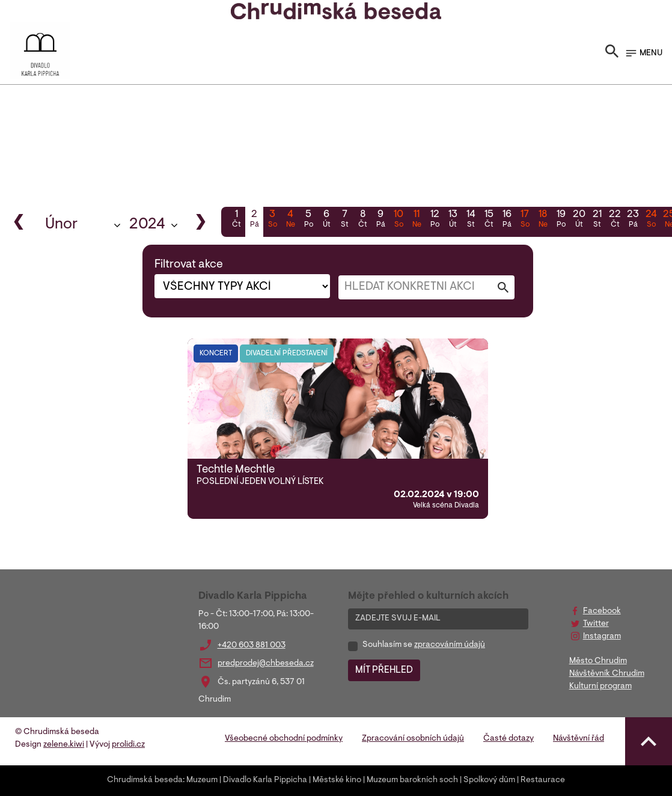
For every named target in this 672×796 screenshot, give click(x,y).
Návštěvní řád (579, 739)
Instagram (602, 637)
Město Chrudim (598, 661)
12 (435, 220)
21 (597, 220)
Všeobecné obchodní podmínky (284, 739)
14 (471, 220)
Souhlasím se (424, 645)
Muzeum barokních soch (412, 780)
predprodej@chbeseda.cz (266, 664)
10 (399, 220)
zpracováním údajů (450, 645)
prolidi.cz (128, 745)
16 (507, 220)
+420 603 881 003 (252, 646)
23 (633, 220)
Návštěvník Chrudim (607, 674)
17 (525, 220)
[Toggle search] (612, 54)
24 (651, 220)
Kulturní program (600, 687)
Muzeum (202, 780)
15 (489, 220)
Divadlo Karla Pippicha (265, 780)
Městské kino (337, 780)
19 (561, 220)
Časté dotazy (509, 739)
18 (543, 220)
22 (615, 220)
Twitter (596, 624)
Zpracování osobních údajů (413, 739)
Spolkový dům (489, 780)
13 (453, 220)
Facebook (602, 611)
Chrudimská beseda (145, 780)
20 (579, 220)
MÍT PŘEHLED (384, 670)
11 (417, 220)
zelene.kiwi (64, 745)
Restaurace (543, 780)
